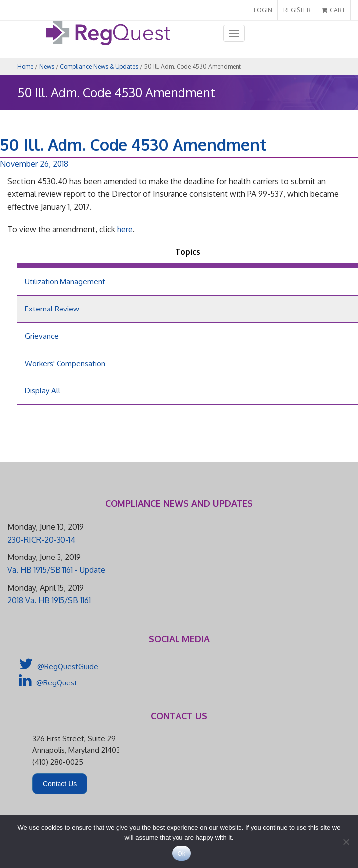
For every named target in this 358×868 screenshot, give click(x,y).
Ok (181, 853)
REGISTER (297, 10)
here (125, 229)
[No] (346, 842)
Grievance (42, 336)
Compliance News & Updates (99, 67)
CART (333, 10)
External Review (52, 309)
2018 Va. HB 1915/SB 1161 (49, 600)
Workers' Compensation (65, 363)
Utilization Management (65, 281)
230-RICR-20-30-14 (41, 540)
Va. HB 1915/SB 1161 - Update (56, 570)
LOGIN (263, 10)
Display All (42, 391)
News (47, 67)
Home (25, 67)
